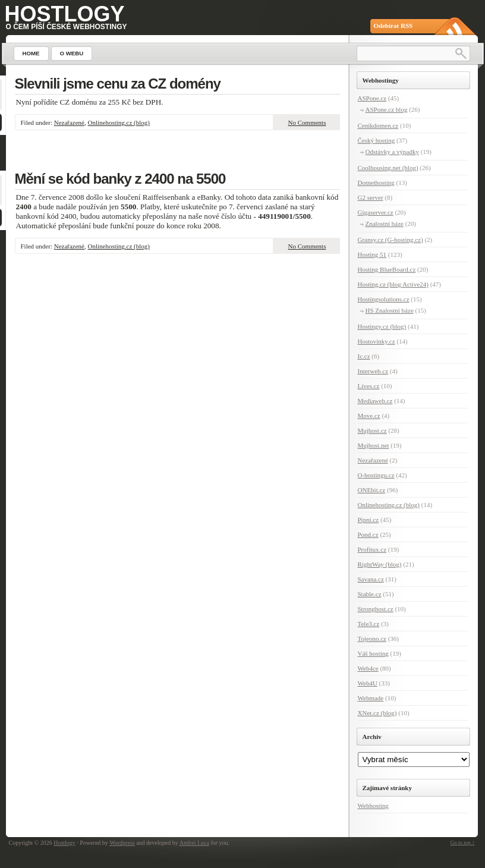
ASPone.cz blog (387, 109)
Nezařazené (69, 122)
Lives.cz (369, 386)
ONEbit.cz (372, 490)
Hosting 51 (372, 254)
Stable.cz (370, 594)
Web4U (368, 683)
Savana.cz (371, 579)
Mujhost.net (374, 445)
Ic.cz (364, 356)
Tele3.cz (369, 624)
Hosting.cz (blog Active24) (393, 284)
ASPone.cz (372, 98)
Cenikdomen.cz (378, 125)
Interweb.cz (373, 371)
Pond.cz (368, 534)
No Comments (307, 122)
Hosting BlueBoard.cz (387, 269)
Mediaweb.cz (375, 401)
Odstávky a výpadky (392, 152)
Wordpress (122, 843)
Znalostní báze (385, 224)
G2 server (371, 197)
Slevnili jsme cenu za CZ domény (118, 84)
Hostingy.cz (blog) (382, 326)
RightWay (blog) (380, 564)
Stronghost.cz (376, 609)
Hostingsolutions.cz (384, 299)
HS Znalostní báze (390, 310)
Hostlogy (65, 14)
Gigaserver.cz (376, 212)
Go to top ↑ (463, 842)
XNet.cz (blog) (377, 713)
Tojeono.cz (372, 639)
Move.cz (369, 416)
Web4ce (368, 668)
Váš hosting (373, 653)
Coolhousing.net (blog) (388, 168)
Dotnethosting (376, 183)
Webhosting (373, 806)
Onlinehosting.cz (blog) (119, 122)
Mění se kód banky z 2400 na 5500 (120, 179)
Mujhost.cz (372, 430)
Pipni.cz (369, 520)
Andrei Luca (194, 843)
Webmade (371, 698)
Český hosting (377, 140)
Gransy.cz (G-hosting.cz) (390, 240)
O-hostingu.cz (376, 475)
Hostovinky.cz (377, 341)
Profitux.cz (372, 549)
